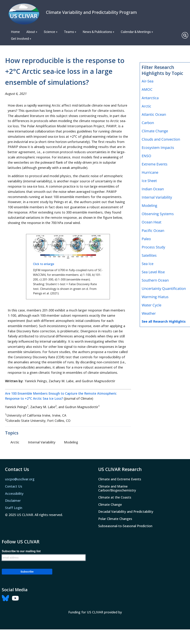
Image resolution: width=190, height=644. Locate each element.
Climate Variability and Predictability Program (91, 12)
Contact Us (14, 486)
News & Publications (99, 32)
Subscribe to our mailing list (21, 551)
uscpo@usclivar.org (20, 479)
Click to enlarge (44, 264)
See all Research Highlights (164, 321)
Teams (71, 32)
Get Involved (21, 39)
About (32, 32)
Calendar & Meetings (138, 32)
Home (15, 32)
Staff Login (14, 508)
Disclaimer (13, 501)
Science (51, 32)
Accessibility (14, 493)
